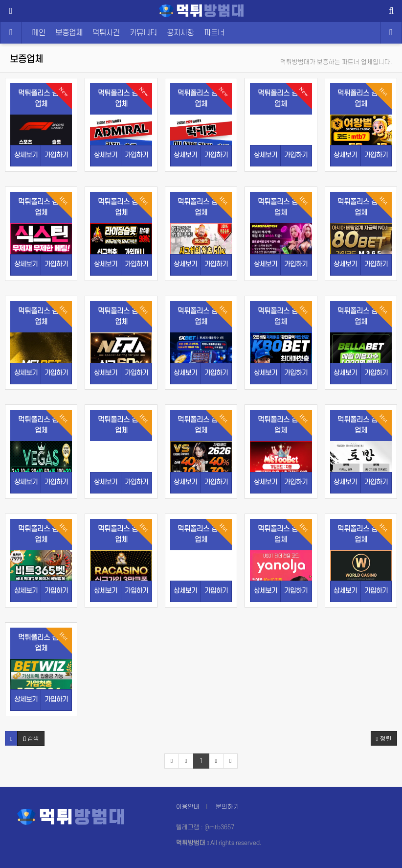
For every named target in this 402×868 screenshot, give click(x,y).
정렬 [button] (384, 738)
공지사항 (180, 33)
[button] (11, 738)
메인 (39, 33)
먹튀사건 (106, 33)
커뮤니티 (143, 33)
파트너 (214, 33)
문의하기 (227, 807)
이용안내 (188, 807)
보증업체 (69, 33)
